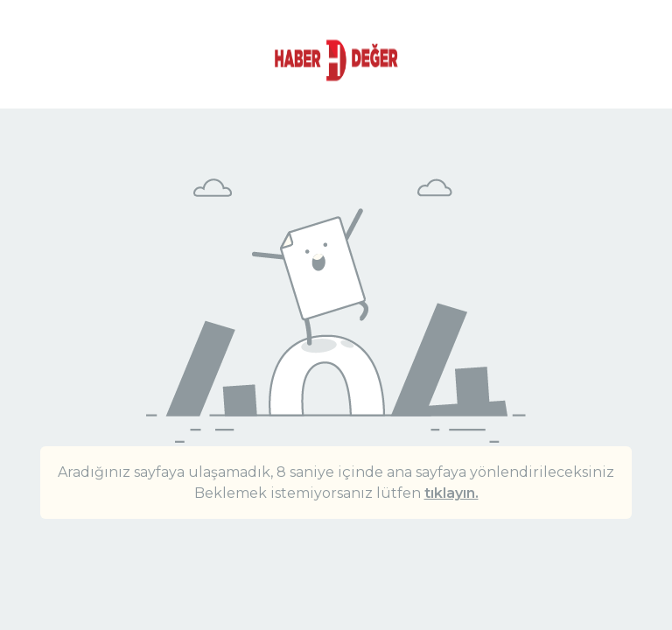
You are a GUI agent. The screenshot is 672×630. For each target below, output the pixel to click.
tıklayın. (451, 493)
